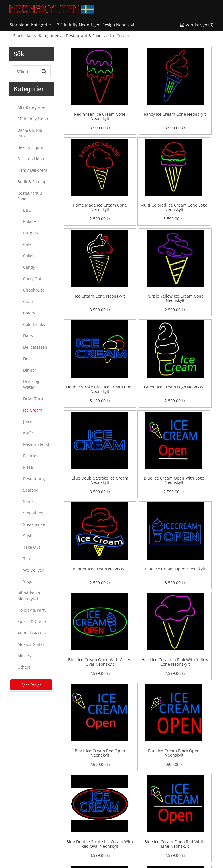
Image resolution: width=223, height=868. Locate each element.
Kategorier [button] (43, 25)
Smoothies (33, 513)
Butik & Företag (32, 182)
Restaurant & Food (84, 36)
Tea (27, 559)
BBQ (27, 210)
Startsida (22, 36)
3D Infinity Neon (73, 25)
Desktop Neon (31, 159)
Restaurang (34, 479)
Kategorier (49, 36)
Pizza (28, 467)
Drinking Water (31, 384)
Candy (29, 267)
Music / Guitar (31, 644)
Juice (28, 421)
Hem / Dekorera (32, 170)
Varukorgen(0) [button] (196, 25)
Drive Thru (33, 399)
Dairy (28, 336)
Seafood (31, 490)
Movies (24, 656)
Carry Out (32, 279)
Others (24, 667)
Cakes (29, 256)
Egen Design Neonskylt (113, 25)
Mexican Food (36, 444)
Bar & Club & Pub (30, 133)
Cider (28, 301)
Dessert (30, 359)
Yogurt (29, 581)
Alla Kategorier (32, 107)
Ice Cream (33, 410)
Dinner (30, 370)
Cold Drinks (34, 324)
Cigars (29, 313)
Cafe (27, 244)
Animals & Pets (32, 633)
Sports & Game (32, 621)
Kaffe (28, 433)
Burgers (31, 233)
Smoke (29, 501)
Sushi (28, 536)
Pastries (31, 456)
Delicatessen (35, 347)
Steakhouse (34, 524)
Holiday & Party (32, 610)
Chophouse (34, 290)
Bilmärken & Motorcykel (29, 596)
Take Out (32, 547)
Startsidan (20, 24)
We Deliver (33, 570)
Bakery (30, 221)
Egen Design (31, 685)
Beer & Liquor (31, 147)
